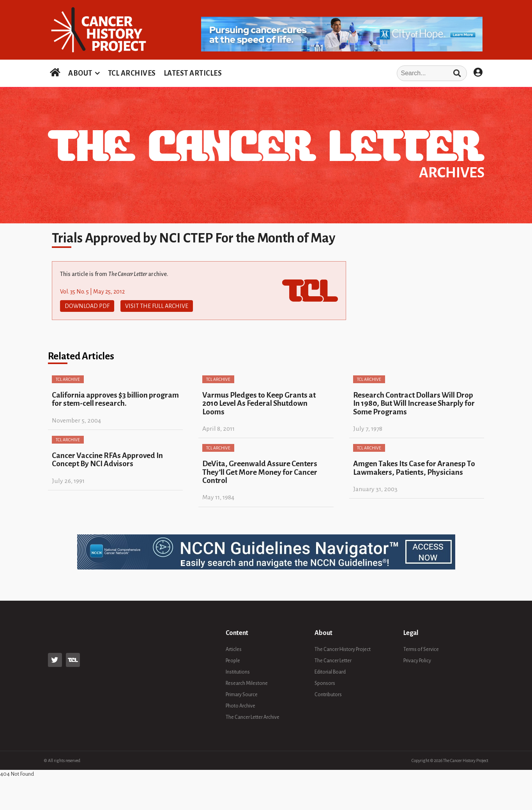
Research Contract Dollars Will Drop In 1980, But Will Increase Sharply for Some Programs (414, 403)
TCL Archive (68, 379)
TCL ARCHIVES (132, 73)
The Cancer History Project (343, 649)
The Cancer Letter (333, 661)
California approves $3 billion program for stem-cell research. (115, 399)
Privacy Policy (417, 661)
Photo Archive (240, 706)
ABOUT (80, 73)
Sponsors (325, 683)
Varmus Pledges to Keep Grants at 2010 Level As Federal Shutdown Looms (259, 403)
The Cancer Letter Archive (253, 717)
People (233, 661)
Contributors (328, 695)
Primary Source (242, 695)
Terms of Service (421, 649)
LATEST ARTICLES (193, 73)
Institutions (238, 672)
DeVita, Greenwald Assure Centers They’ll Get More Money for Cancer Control (260, 472)
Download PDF (87, 306)
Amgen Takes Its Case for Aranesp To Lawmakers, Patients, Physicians (414, 468)
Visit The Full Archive (157, 306)
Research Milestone (247, 683)
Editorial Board (330, 672)
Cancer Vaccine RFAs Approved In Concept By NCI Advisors (107, 460)
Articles (234, 649)
